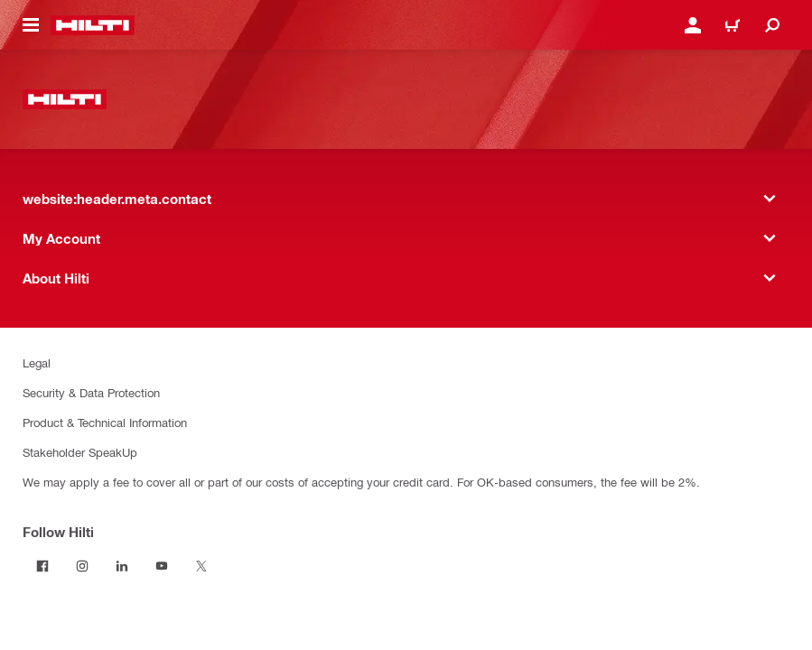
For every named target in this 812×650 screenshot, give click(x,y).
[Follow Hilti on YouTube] (162, 566)
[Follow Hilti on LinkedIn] (122, 566)
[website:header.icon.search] (772, 25)
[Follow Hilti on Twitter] (201, 566)
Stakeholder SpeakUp (80, 452)
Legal (37, 362)
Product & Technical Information (105, 422)
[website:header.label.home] (93, 25)
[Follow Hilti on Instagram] (82, 566)
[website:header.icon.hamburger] (31, 25)
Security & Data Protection (91, 392)
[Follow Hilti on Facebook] (42, 566)
